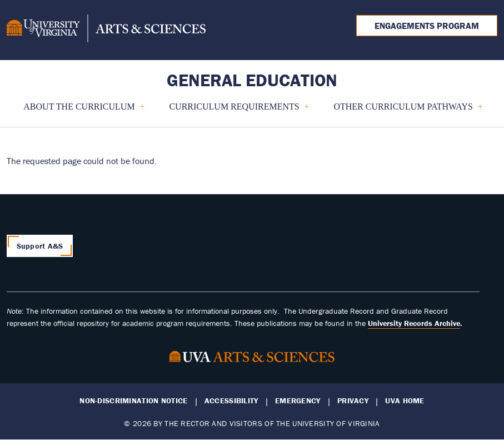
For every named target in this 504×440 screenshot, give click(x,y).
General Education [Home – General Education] (252, 80)
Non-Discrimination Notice (133, 401)
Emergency (298, 401)
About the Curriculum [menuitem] (79, 111)
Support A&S (40, 246)
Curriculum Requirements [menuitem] (234, 111)
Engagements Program (427, 26)
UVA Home (405, 401)
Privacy (353, 401)
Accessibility (231, 401)
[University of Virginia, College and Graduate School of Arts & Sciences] (106, 30)
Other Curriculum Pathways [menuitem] (403, 111)
